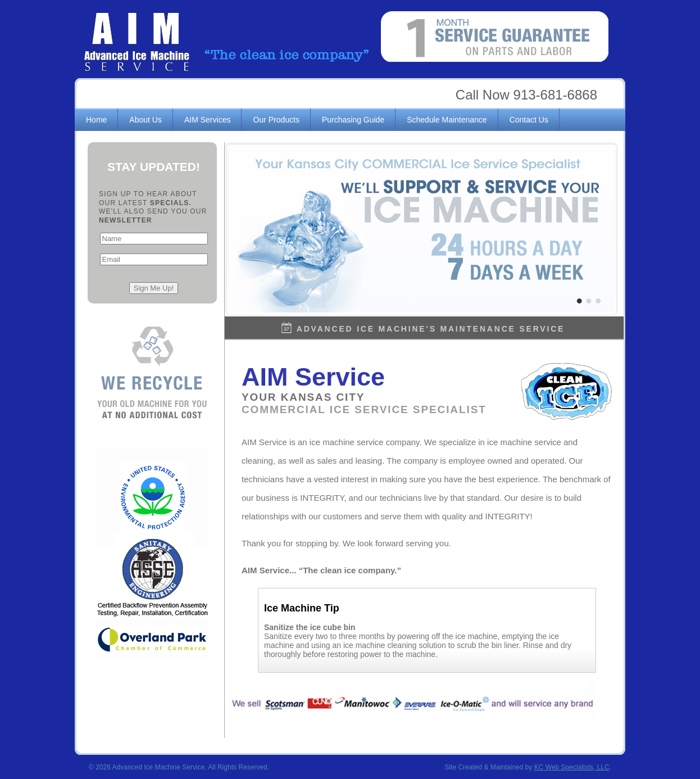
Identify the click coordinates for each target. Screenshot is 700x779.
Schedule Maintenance (447, 120)
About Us (146, 120)
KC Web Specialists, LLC (572, 767)
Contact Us (529, 120)
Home (96, 120)
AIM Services (207, 120)
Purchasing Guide (353, 120)
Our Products (276, 120)
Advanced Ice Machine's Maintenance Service (431, 329)
